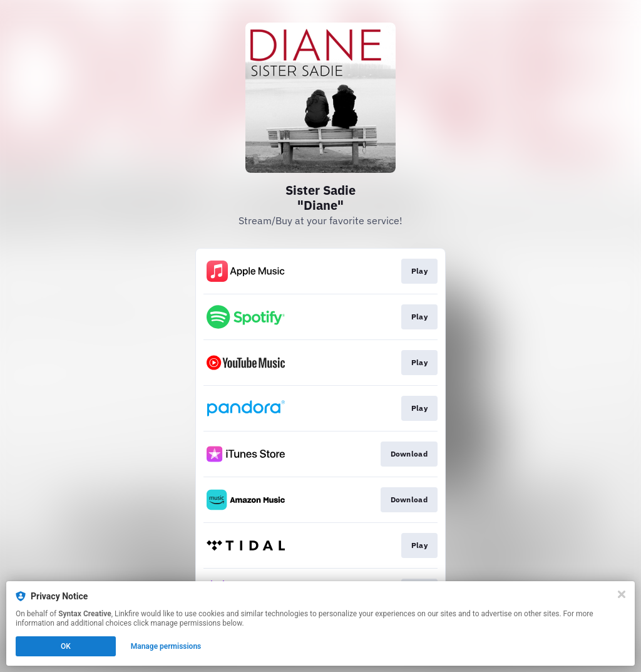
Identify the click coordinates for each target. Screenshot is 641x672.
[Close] (622, 594)
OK (66, 646)
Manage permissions (166, 646)
